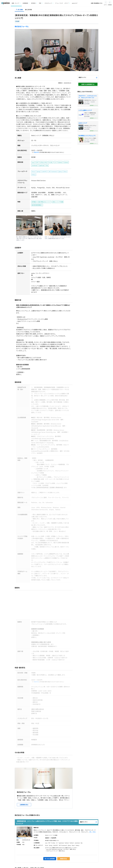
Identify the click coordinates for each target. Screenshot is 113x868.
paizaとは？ (75, 3)
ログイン (106, 5)
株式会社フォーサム (22, 26)
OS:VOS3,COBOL (40, 442)
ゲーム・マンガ (59, 3)
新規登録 (110, 5)
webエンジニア (83, 123)
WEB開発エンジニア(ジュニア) (87, 136)
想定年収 (36, 152)
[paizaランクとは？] (97, 77)
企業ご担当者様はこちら (97, 3)
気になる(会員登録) (50, 849)
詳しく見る (93, 822)
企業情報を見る (24, 795)
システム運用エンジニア (85, 110)
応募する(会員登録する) (88, 84)
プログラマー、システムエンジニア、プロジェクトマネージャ (88, 97)
